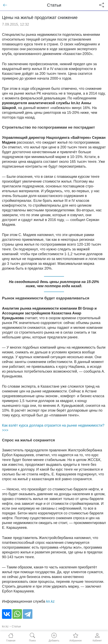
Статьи (16, 626)
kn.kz (50, 601)
